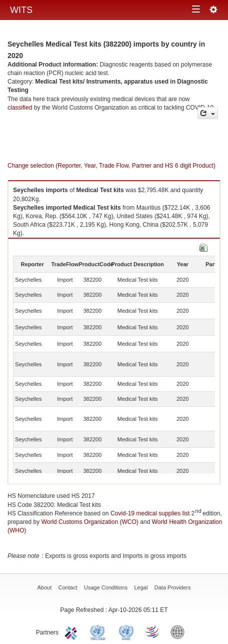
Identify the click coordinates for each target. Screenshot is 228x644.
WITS (21, 10)
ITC (73, 631)
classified (20, 108)
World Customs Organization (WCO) (90, 522)
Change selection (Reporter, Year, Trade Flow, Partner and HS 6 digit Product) (111, 166)
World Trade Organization (153, 631)
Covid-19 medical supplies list (150, 513)
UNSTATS (126, 631)
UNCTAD (100, 631)
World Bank (180, 631)
